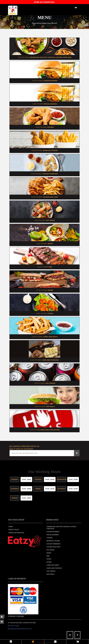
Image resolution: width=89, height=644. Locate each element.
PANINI (49, 559)
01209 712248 (13, 626)
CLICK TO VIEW (45, 57)
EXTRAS (49, 562)
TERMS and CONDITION (16, 533)
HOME (11, 527)
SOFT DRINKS (51, 571)
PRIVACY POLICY (14, 530)
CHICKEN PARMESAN (53, 544)
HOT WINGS (50, 550)
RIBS (48, 556)
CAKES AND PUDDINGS (54, 568)
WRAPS (49, 553)
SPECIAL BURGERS (53, 535)
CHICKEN (50, 538)
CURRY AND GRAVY (53, 565)
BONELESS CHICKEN (53, 541)
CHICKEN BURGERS (53, 532)
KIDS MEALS (50, 574)
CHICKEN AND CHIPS (53, 547)
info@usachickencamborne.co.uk (20, 629)
